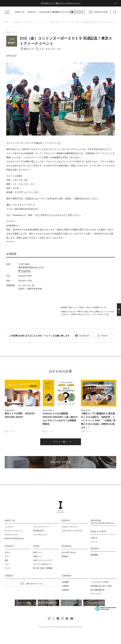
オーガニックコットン (14, 531)
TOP (6, 22)
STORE (36, 546)
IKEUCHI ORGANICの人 (14, 539)
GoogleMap (26, 271)
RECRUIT (95, 549)
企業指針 (65, 586)
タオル (7, 552)
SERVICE (66, 521)
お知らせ (94, 538)
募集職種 (94, 555)
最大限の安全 (39, 531)
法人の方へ (119, 310)
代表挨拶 (65, 590)
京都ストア (38, 556)
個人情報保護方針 (98, 590)
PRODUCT (32, 12)
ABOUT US (20, 12)
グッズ (7, 568)
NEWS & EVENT (98, 532)
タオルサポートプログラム (72, 531)
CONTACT (9, 576)
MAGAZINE (103, 522)
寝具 (7, 560)
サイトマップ (96, 594)
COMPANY (67, 576)
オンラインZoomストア (42, 564)
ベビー (7, 564)
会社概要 (65, 582)
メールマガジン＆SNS (99, 582)
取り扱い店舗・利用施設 (43, 568)
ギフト (7, 556)
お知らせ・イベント (23, 22)
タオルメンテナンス (70, 527)
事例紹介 (65, 556)
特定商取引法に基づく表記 (101, 586)
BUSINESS (44, 12)
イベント (41, 22)
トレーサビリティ (40, 535)
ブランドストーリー (41, 527)
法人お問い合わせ (69, 552)
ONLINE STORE (101, 12)
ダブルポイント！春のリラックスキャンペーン (61, 3)
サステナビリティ (12, 535)
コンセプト (9, 527)
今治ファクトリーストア (43, 560)
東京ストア (12, 32)
